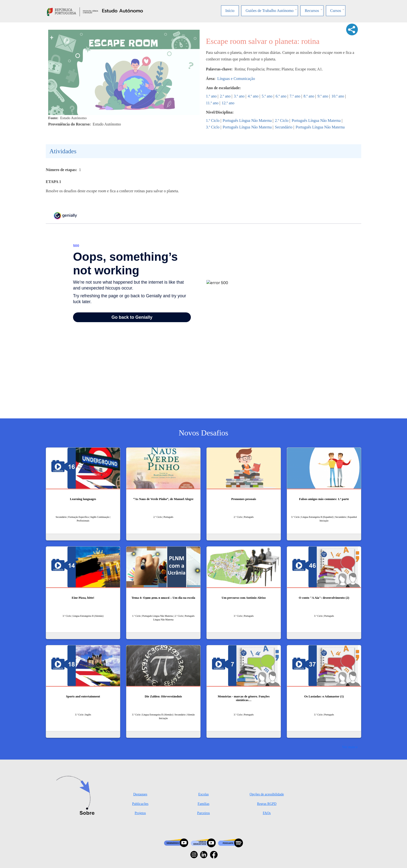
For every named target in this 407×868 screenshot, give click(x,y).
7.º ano (295, 96)
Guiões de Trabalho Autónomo (270, 11)
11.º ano (212, 103)
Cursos (336, 11)
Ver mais (349, 747)
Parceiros (203, 813)
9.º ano (323, 96)
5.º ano (267, 96)
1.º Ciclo (213, 121)
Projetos (140, 813)
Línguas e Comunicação (236, 79)
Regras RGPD (267, 804)
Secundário (284, 127)
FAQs (267, 813)
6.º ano (281, 96)
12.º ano (228, 103)
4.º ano (253, 96)
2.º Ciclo (282, 121)
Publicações (140, 804)
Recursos (312, 11)
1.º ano (211, 96)
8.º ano (309, 96)
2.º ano (225, 96)
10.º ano (338, 96)
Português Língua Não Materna (247, 121)
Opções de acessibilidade (267, 794)
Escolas (204, 794)
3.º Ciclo (213, 127)
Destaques (140, 794)
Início (230, 11)
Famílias (203, 804)
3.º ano (239, 96)
